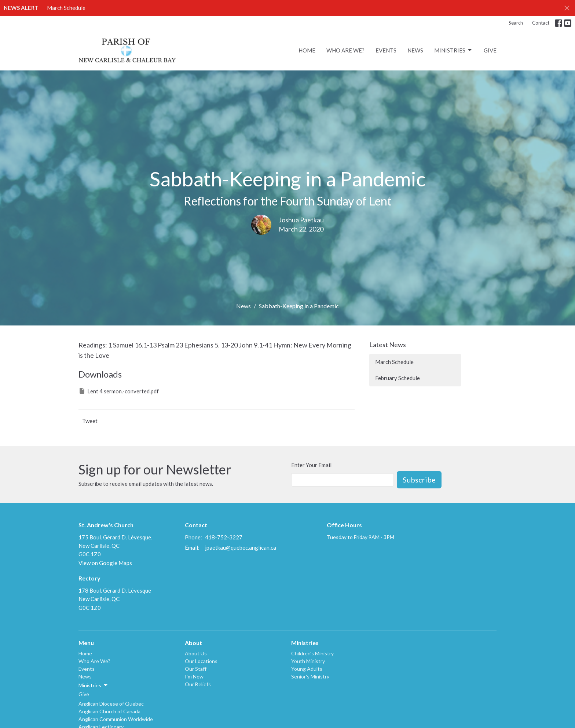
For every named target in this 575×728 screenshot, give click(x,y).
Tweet (90, 421)
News (415, 50)
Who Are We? (345, 50)
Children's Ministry (312, 653)
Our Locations (201, 661)
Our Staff (196, 669)
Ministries (453, 50)
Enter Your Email (311, 465)
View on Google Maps (105, 563)
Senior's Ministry (310, 676)
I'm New (194, 676)
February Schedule (398, 378)
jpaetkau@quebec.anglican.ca (241, 547)
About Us (196, 653)
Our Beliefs (198, 684)
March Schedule (66, 8)
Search (516, 23)
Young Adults (307, 669)
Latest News (388, 345)
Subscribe (419, 480)
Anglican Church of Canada (109, 711)
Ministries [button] (94, 685)
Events (386, 50)
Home (307, 50)
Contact (541, 23)
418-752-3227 (224, 537)
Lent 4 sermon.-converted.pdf (119, 391)
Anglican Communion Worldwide (116, 719)
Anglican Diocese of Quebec (111, 704)
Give (490, 50)
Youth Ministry (308, 661)
